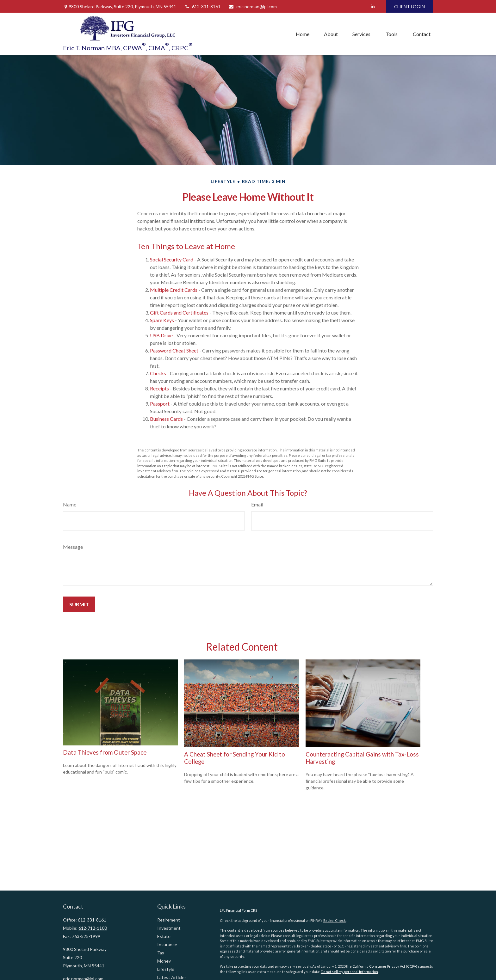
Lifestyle (166, 969)
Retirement (169, 920)
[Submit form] (79, 604)
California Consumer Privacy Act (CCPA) (385, 966)
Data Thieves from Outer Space (105, 752)
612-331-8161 (202, 6)
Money (164, 961)
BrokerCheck (335, 920)
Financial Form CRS (242, 910)
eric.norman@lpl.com (253, 6)
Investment (169, 928)
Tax (161, 953)
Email (257, 504)
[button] (303, 34)
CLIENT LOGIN (409, 6)
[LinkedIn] (372, 6)
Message (73, 547)
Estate (164, 936)
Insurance (167, 944)
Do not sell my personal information (349, 972)
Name (70, 504)
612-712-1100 (93, 928)
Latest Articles (172, 977)
